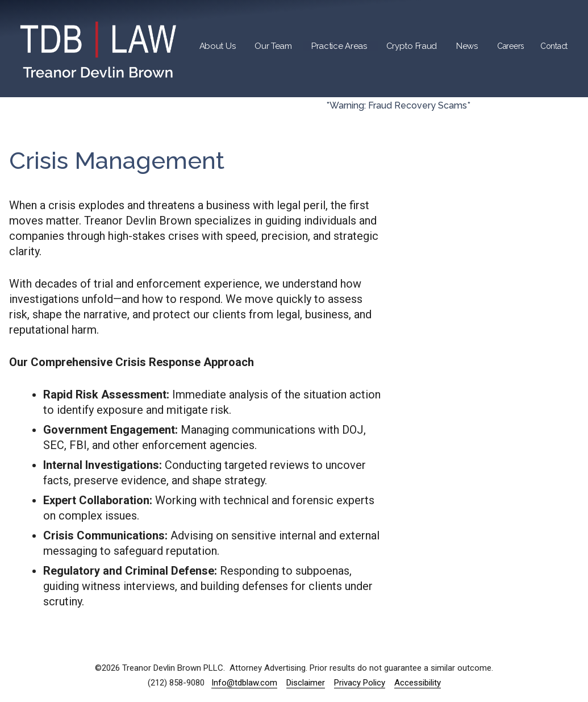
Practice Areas (339, 46)
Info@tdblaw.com (244, 683)
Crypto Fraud (412, 46)
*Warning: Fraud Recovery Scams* (398, 105)
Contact (554, 46)
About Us (218, 46)
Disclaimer (306, 683)
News (467, 46)
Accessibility (418, 683)
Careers (511, 46)
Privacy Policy (360, 683)
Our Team (273, 46)
